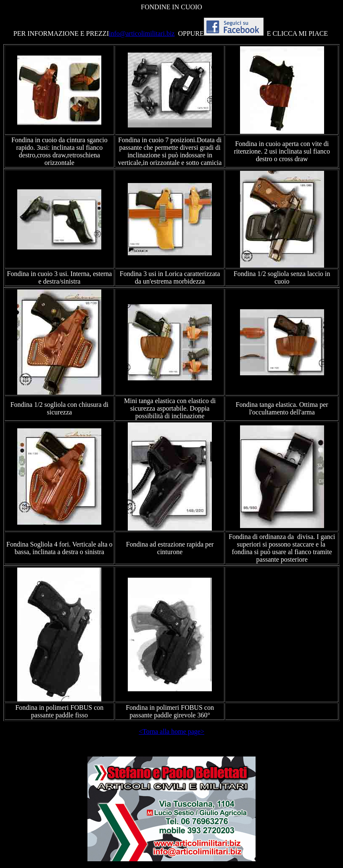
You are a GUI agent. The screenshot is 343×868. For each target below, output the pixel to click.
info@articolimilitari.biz (142, 33)
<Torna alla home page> (171, 731)
